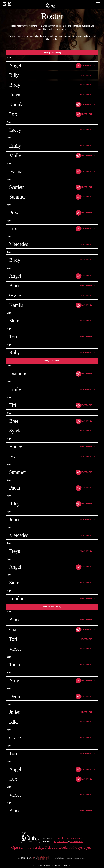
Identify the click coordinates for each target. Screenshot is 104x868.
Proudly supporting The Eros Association (34, 858)
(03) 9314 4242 (61, 841)
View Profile (86, 65)
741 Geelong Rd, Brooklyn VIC (68, 838)
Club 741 (52, 5)
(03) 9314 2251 (76, 841)
